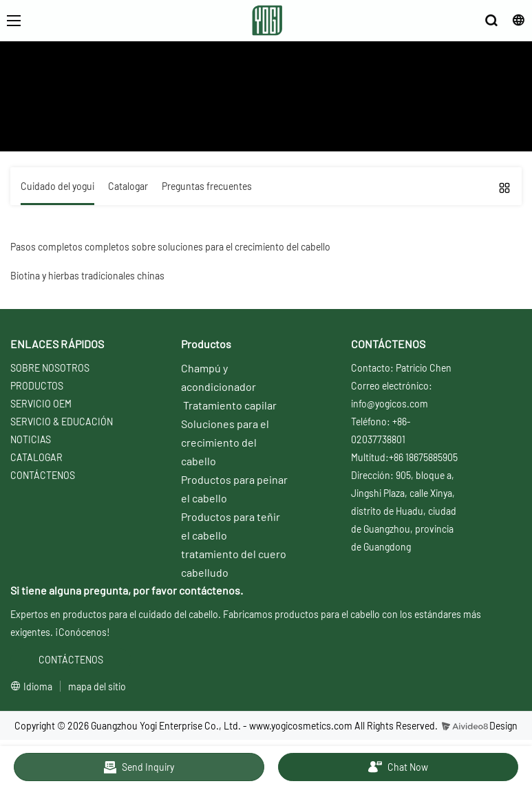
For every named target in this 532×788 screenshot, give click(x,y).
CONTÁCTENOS (43, 475)
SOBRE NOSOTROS (50, 368)
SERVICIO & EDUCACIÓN (62, 422)
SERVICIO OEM (41, 404)
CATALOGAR (36, 457)
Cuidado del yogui (244, 117)
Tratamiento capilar (230, 405)
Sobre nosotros (71, 117)
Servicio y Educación (156, 117)
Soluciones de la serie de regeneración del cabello (392, 117)
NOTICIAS (31, 439)
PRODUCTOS (37, 386)
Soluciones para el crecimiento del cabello (225, 442)
